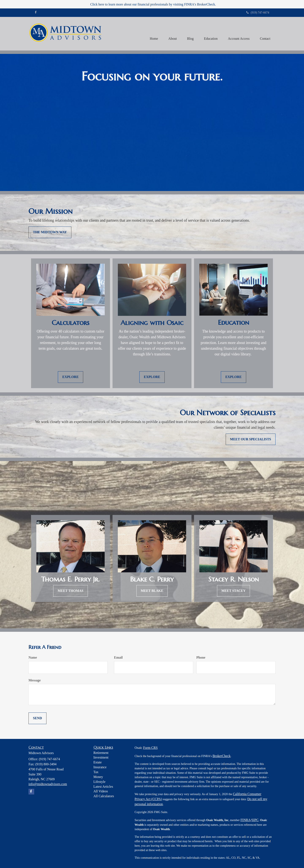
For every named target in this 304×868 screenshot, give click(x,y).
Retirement (101, 753)
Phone (201, 657)
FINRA (246, 820)
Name (33, 657)
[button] (171, 34)
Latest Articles (103, 787)
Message (35, 680)
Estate (98, 762)
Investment (101, 757)
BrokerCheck (222, 756)
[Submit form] (37, 718)
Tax (96, 772)
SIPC (255, 820)
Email (118, 657)
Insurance (100, 767)
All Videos (101, 791)
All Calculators (104, 796)
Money (98, 777)
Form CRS (150, 748)
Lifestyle (100, 782)
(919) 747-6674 (258, 13)
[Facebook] (36, 12)
